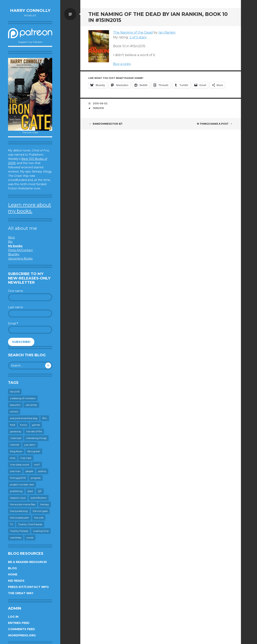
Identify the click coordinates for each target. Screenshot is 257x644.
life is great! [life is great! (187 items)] (34, 451)
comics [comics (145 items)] (14, 411)
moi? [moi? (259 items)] (37, 465)
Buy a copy (122, 64)
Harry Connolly (30, 10)
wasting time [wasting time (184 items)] (41, 531)
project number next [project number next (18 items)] (22, 484)
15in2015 (98, 108)
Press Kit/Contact (20, 250)
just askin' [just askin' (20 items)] (30, 445)
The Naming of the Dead (133, 32)
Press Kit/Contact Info (28, 587)
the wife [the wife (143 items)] (39, 518)
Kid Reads (16, 581)
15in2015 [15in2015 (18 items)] (15, 392)
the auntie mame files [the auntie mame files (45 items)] (23, 504)
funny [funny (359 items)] (24, 425)
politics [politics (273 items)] (42, 471)
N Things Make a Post (215, 124)
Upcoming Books (20, 259)
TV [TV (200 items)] (12, 524)
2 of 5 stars (138, 37)
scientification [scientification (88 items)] (39, 498)
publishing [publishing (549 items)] (16, 491)
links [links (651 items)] (13, 458)
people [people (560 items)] (29, 471)
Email (13, 324)
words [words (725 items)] (30, 538)
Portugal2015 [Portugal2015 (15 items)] (18, 478)
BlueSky (14, 254)
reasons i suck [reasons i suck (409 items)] (18, 498)
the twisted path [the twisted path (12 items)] (20, 518)
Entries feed (19, 623)
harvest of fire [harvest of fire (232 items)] (34, 431)
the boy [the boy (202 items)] (45, 504)
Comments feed (21, 629)
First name (16, 291)
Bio (10, 242)
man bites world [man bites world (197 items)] (19, 465)
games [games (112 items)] (36, 425)
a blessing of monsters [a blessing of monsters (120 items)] (23, 398)
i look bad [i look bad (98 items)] (16, 438)
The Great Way (21, 593)
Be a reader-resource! (27, 562)
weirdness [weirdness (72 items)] (16, 538)
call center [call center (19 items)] (31, 405)
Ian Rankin (167, 32)
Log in (13, 617)
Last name (16, 307)
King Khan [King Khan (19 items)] (16, 451)
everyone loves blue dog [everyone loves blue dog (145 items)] (24, 418)
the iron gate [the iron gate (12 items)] (40, 511)
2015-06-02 (100, 103)
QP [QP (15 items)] (40, 491)
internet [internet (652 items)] (15, 445)
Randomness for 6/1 (105, 124)
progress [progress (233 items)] (36, 478)
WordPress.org (22, 635)
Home (13, 574)
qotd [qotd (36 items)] (30, 491)
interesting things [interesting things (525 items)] (36, 438)
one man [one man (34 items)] (15, 471)
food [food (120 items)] (13, 425)
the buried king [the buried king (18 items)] (19, 511)
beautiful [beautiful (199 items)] (15, 405)
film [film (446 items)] (45, 418)
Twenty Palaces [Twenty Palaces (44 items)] (19, 531)
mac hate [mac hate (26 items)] (26, 458)
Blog (11, 237)
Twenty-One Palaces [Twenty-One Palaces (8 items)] (30, 524)
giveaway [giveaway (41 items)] (16, 431)
